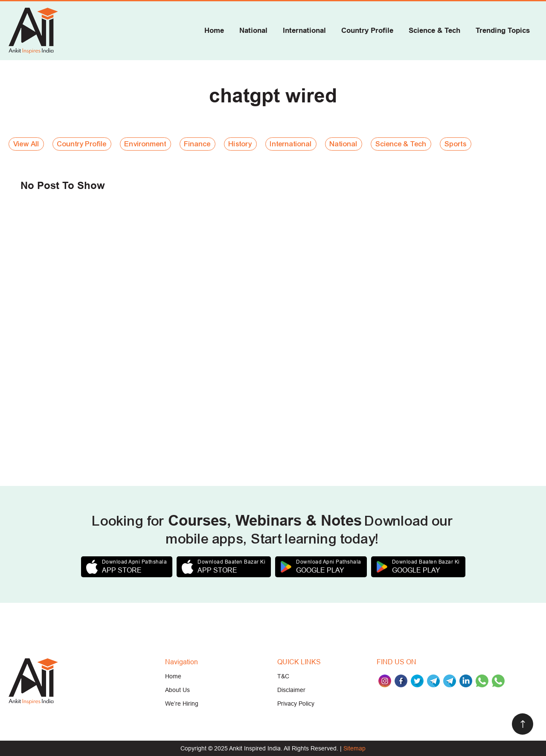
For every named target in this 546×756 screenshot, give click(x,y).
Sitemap (354, 748)
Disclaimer (291, 690)
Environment (145, 144)
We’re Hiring (182, 704)
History (240, 144)
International (304, 31)
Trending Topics (503, 31)
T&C (283, 676)
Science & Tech (434, 31)
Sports (456, 144)
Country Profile (367, 31)
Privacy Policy (296, 704)
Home (214, 31)
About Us (177, 690)
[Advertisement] (264, 354)
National (253, 31)
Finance (197, 144)
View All (26, 144)
